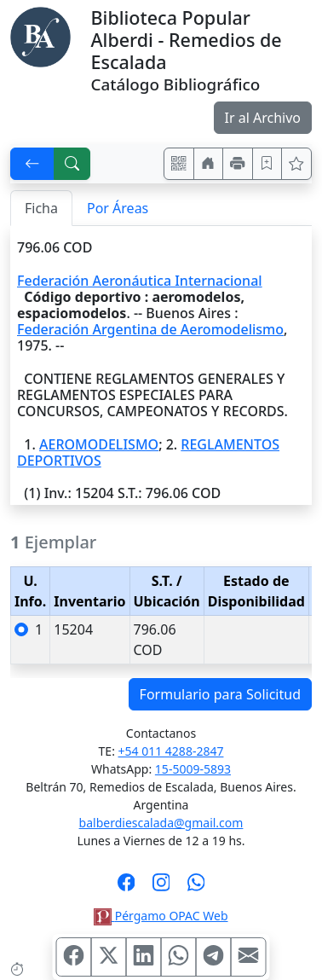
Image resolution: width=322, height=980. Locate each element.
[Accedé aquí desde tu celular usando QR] (179, 164)
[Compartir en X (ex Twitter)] (109, 957)
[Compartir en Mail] (249, 957)
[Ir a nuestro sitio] (209, 164)
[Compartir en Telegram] (214, 957)
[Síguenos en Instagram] (161, 888)
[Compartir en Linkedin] (144, 957)
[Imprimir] (238, 164)
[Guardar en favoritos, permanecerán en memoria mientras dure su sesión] (267, 164)
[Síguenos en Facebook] (126, 888)
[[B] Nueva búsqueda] (72, 164)
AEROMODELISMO (99, 444)
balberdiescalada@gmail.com (161, 823)
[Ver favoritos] (296, 164)
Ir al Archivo (263, 118)
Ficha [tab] (41, 208)
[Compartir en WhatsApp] (179, 957)
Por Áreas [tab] (118, 208)
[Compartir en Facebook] (74, 957)
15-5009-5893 (193, 769)
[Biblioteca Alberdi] (40, 36)
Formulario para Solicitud (220, 694)
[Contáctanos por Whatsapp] (196, 888)
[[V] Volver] (32, 164)
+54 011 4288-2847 (171, 751)
